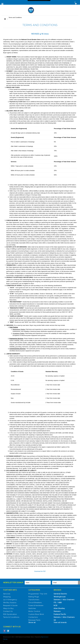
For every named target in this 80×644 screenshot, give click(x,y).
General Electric (60, 594)
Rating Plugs (34, 597)
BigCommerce (45, 637)
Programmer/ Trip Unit (38, 594)
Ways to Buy (8, 608)
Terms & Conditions (11, 617)
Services (7, 594)
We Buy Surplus (10, 603)
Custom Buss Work (36, 614)
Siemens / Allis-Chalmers (64, 617)
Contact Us (8, 611)
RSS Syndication (10, 614)
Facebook (5, 631)
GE (55, 620)
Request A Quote (10, 605)
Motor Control (34, 611)
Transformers (34, 600)
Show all (32, 622)
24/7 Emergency (10, 600)
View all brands (60, 622)
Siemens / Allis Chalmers (64, 600)
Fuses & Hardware (36, 605)
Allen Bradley (59, 608)
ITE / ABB (58, 603)
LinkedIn (8, 631)
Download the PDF (40, 571)
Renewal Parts (34, 620)
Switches (32, 608)
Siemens (57, 611)
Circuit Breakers (35, 603)
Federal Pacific (60, 614)
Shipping (7, 597)
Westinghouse (60, 597)
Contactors (33, 617)
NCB (55, 605)
